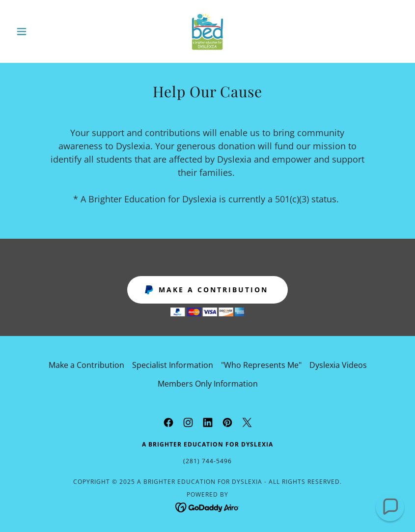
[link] (208, 31)
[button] (41, 31)
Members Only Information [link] (208, 384)
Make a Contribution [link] (86, 365)
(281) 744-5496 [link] (207, 461)
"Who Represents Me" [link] (261, 365)
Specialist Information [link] (173, 365)
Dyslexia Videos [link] (338, 365)
